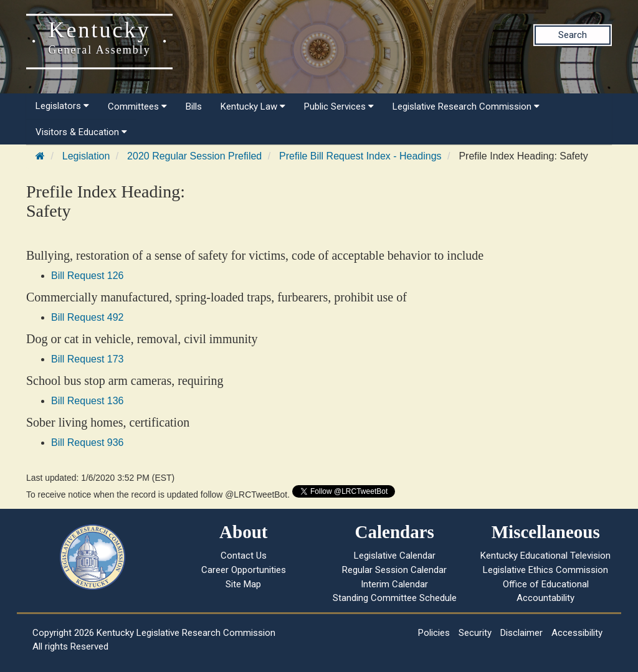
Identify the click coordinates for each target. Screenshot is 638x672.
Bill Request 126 (88, 276)
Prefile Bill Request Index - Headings (360, 156)
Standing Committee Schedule (395, 598)
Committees (137, 106)
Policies (434, 633)
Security (475, 633)
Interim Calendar (394, 584)
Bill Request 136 (88, 401)
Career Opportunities (244, 570)
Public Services (339, 106)
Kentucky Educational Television (545, 556)
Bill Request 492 (88, 317)
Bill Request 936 (88, 442)
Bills (194, 106)
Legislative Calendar (395, 556)
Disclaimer (521, 633)
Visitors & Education (81, 132)
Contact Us (244, 556)
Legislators (62, 106)
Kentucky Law (253, 106)
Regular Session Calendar (394, 570)
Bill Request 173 (88, 359)
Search (573, 35)
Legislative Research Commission (466, 106)
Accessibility (577, 633)
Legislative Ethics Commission (545, 570)
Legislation (86, 156)
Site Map (243, 584)
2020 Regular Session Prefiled (194, 156)
